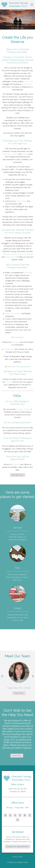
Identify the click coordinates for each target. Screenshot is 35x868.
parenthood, (27, 84)
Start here (17, 756)
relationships (21, 201)
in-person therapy (23, 409)
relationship (29, 81)
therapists (28, 273)
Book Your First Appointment (19, 367)
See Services (18, 475)
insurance (25, 422)
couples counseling (25, 254)
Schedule (16, 342)
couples (14, 154)
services (9, 382)
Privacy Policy (17, 857)
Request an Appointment (18, 847)
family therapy (11, 257)
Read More (22, 693)
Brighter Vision (23, 862)
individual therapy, (9, 254)
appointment (17, 459)
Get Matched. (9, 349)
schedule (16, 464)
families (25, 154)
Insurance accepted (13, 313)
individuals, (6, 154)
